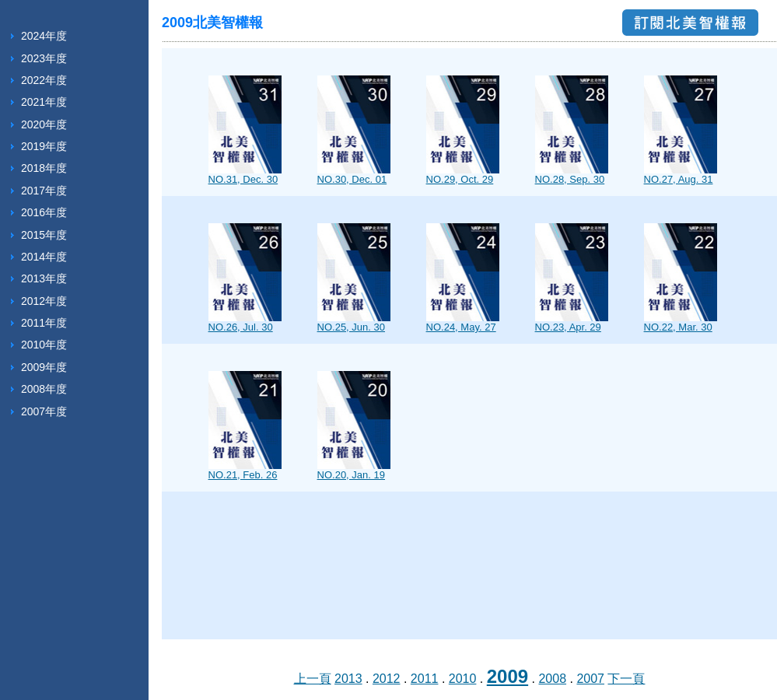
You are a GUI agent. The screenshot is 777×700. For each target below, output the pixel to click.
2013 (348, 679)
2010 (463, 679)
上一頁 (313, 679)
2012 (387, 679)
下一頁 (626, 679)
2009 (507, 676)
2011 (425, 679)
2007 (590, 679)
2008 (552, 679)
